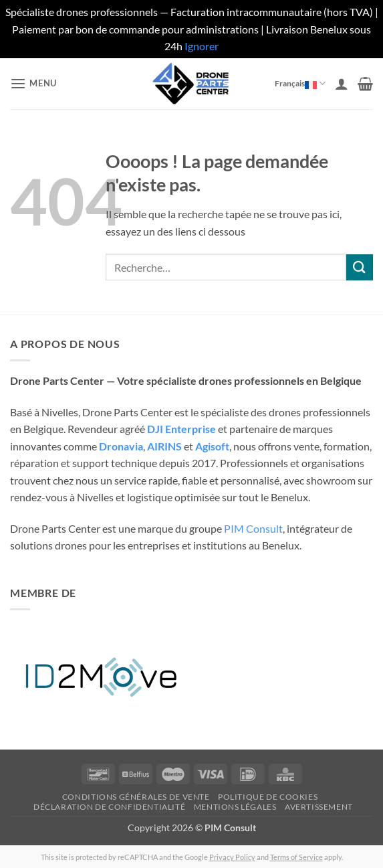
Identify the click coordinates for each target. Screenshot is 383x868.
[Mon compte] (342, 84)
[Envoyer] (360, 267)
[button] (33, 83)
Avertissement (319, 807)
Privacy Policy (232, 857)
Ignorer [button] (202, 46)
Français (299, 83)
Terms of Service (296, 857)
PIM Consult (253, 528)
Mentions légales (235, 807)
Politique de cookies (268, 797)
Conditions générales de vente (136, 797)
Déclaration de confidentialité (109, 807)
